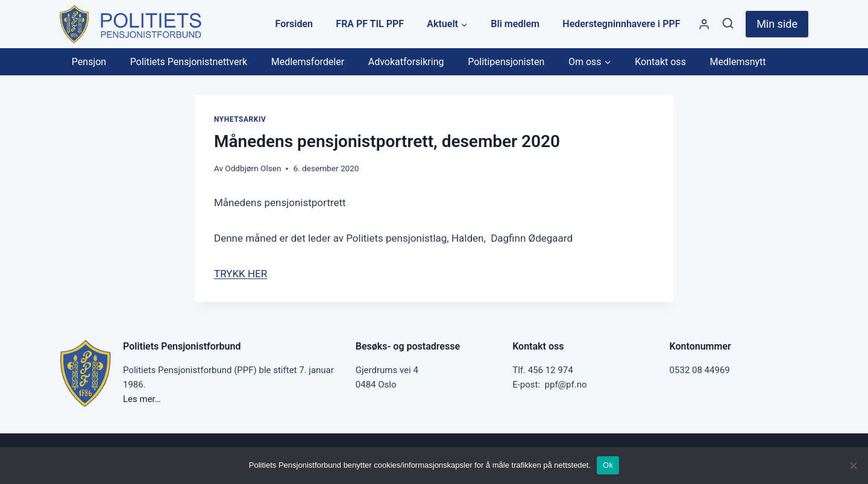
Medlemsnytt (738, 62)
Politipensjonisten (506, 62)
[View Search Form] (728, 24)
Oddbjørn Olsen (253, 168)
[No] (853, 465)
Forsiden (294, 24)
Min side (777, 24)
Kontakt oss (660, 62)
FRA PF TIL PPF (370, 24)
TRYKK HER (241, 274)
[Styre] (704, 24)
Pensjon (89, 62)
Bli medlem (515, 24)
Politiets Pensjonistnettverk (189, 62)
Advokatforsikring (406, 62)
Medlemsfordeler (308, 62)
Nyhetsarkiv (240, 119)
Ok (608, 465)
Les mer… (142, 399)
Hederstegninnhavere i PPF (621, 24)
